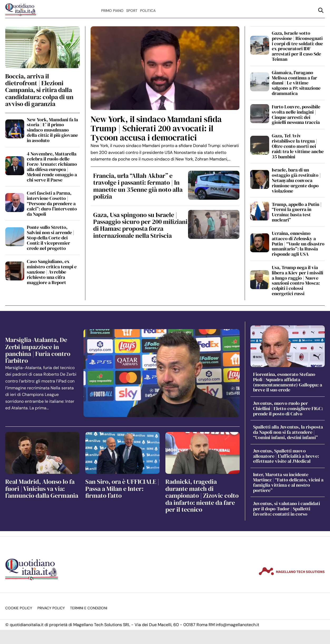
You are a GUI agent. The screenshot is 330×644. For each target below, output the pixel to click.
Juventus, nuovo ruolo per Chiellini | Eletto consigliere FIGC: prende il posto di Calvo (288, 408)
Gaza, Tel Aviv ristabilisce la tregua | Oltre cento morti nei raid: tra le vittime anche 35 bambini (298, 146)
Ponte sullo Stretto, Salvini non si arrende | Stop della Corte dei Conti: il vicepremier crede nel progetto (51, 238)
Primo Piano (112, 11)
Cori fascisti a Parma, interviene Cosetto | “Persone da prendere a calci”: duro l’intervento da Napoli (52, 203)
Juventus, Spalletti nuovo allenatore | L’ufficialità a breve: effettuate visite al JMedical (286, 456)
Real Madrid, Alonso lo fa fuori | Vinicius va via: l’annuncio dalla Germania (42, 489)
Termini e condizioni (89, 608)
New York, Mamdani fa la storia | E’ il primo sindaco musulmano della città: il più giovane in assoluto (52, 130)
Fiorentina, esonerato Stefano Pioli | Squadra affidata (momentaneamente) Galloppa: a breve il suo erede (288, 382)
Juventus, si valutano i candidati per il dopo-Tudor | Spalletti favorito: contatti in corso (287, 509)
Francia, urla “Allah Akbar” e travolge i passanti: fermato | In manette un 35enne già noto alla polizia (138, 186)
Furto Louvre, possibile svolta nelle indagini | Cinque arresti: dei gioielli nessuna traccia (296, 114)
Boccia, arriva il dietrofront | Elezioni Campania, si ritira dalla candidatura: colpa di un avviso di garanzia (39, 90)
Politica (148, 11)
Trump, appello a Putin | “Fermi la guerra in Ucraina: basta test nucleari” (297, 212)
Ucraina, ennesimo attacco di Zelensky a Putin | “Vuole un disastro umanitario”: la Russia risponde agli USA (298, 244)
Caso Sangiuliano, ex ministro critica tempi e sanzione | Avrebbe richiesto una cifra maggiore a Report (52, 272)
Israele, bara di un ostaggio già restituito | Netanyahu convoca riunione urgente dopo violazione (296, 180)
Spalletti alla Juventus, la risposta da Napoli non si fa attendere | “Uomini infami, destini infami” (288, 432)
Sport (132, 11)
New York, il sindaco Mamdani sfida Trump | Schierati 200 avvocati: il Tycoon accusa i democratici (156, 128)
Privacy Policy (51, 608)
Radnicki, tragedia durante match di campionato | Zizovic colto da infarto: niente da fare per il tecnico (202, 495)
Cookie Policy (19, 608)
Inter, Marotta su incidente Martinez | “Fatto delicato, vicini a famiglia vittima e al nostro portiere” (288, 482)
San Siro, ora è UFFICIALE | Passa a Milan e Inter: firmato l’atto (122, 489)
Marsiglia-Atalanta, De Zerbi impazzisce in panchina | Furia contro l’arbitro (38, 350)
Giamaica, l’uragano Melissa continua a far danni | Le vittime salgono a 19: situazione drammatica (296, 83)
